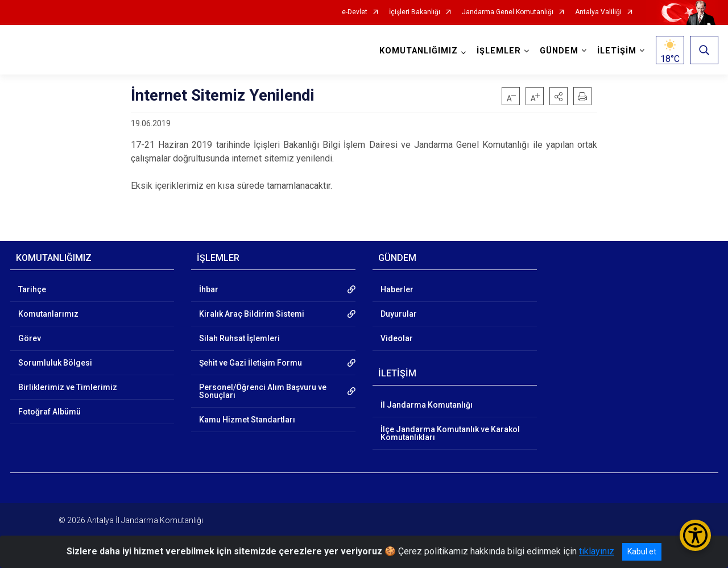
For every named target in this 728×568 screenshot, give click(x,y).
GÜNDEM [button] (559, 51)
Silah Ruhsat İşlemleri (239, 338)
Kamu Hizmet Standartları (247, 420)
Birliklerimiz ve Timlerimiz (68, 387)
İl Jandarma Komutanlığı (427, 405)
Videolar (397, 338)
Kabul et (642, 552)
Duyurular (399, 314)
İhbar (209, 289)
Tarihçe (32, 289)
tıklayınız (597, 551)
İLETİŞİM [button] (617, 51)
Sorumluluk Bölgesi (55, 363)
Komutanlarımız (48, 314)
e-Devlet (355, 12)
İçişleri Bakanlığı (415, 12)
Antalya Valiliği (598, 12)
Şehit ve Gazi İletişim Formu (251, 363)
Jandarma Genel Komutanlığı (508, 12)
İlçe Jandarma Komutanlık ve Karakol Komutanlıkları (450, 433)
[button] (559, 96)
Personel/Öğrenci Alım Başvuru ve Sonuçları (263, 391)
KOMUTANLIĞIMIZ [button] (419, 51)
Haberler (397, 289)
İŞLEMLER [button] (499, 51)
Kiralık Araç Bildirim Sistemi (252, 314)
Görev (30, 338)
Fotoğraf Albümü (49, 412)
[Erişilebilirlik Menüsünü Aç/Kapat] (695, 535)
